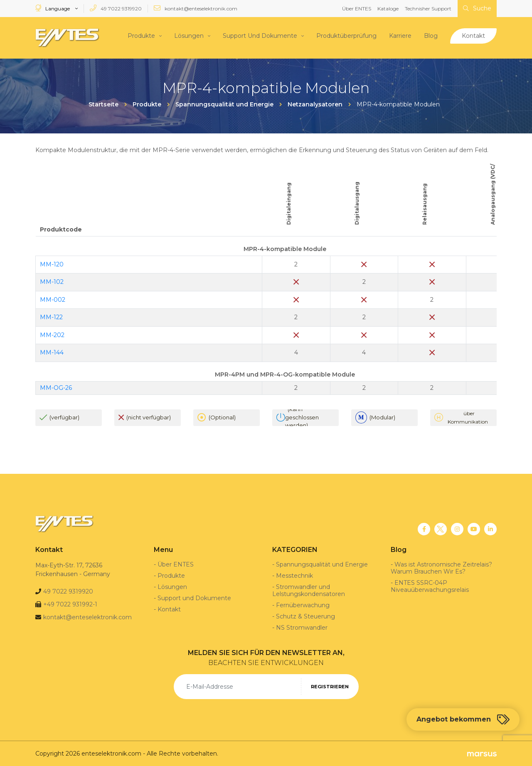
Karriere (400, 35)
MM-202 (52, 335)
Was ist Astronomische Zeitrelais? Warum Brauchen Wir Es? (441, 568)
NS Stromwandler (302, 627)
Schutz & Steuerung (305, 616)
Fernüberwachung (303, 605)
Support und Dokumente (194, 598)
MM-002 (53, 299)
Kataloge (388, 9)
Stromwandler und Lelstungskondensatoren (309, 590)
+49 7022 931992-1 (70, 604)
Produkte (141, 35)
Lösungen (189, 35)
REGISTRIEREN (330, 686)
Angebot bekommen (463, 719)
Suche (477, 8)
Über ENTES (357, 9)
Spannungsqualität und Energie (322, 564)
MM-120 (52, 264)
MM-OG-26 (56, 387)
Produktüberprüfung (346, 35)
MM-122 (51, 317)
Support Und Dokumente (260, 35)
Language (53, 8)
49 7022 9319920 (116, 8)
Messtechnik (294, 575)
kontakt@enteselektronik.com (196, 8)
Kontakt (473, 35)
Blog (431, 35)
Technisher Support (428, 9)
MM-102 (52, 281)
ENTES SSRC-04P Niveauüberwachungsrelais (430, 586)
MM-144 (52, 352)
